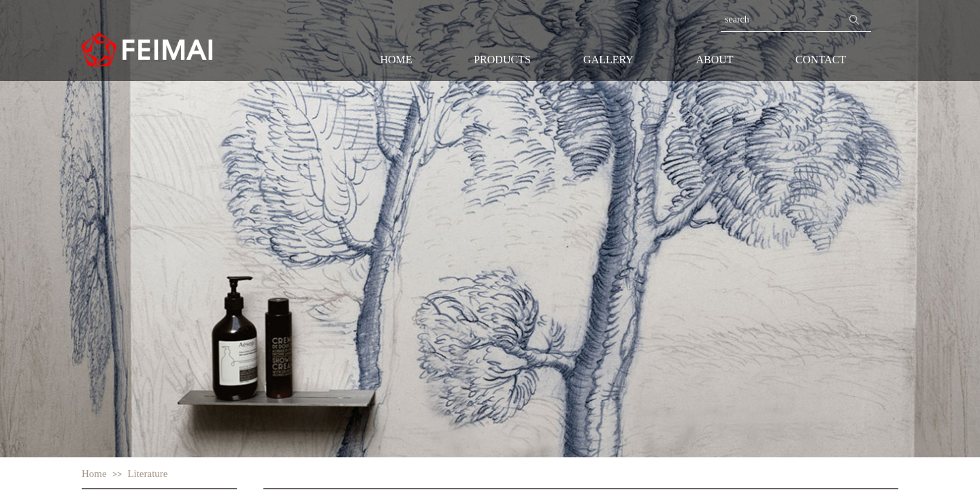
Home (94, 474)
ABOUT (714, 60)
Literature (147, 474)
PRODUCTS (502, 60)
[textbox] (779, 20)
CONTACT (821, 60)
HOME (396, 60)
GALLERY (608, 60)
